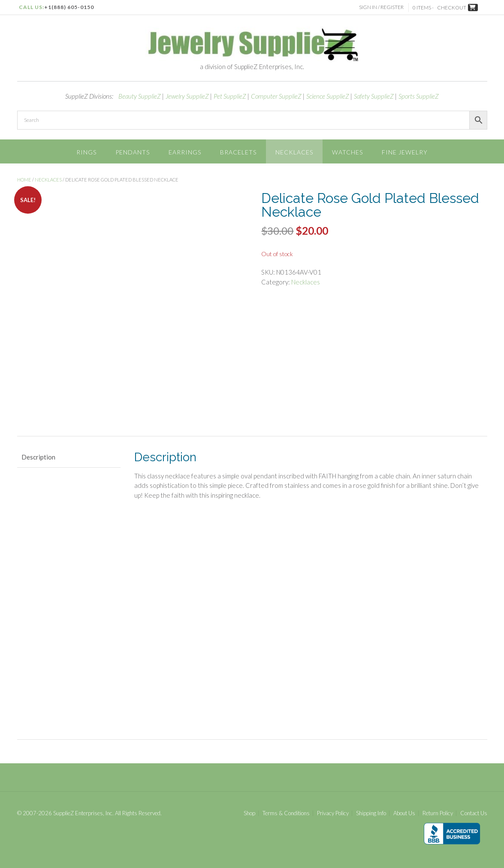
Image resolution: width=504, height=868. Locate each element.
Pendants (133, 152)
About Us (404, 813)
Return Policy (438, 813)
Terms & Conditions (286, 813)
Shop (249, 813)
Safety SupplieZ (374, 96)
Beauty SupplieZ (140, 96)
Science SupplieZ (328, 96)
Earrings (185, 152)
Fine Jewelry (405, 152)
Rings (86, 152)
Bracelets (238, 152)
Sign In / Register (382, 7)
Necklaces (294, 152)
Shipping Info (371, 813)
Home (24, 180)
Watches (347, 152)
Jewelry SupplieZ (187, 96)
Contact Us (474, 813)
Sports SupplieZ (419, 96)
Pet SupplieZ (230, 96)
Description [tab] (38, 457)
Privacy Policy (333, 813)
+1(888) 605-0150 (69, 7)
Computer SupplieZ (276, 96)
